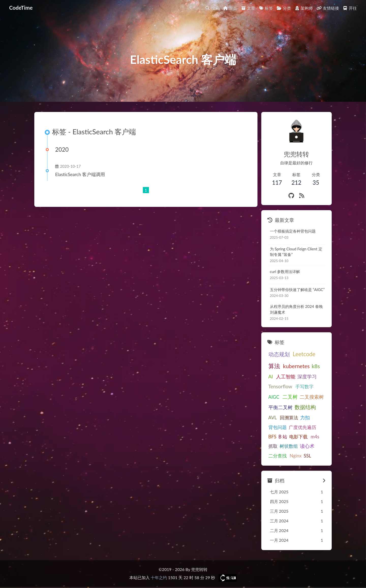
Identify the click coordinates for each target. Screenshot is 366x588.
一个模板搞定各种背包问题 (293, 231)
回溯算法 (289, 418)
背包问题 (278, 427)
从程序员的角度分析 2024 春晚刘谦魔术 (296, 309)
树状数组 (289, 446)
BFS (272, 437)
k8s (316, 366)
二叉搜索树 (312, 397)
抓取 (273, 446)
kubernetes (296, 366)
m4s (315, 437)
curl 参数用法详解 (285, 271)
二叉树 (290, 397)
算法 (274, 366)
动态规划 (279, 354)
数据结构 (305, 407)
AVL (273, 418)
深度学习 (307, 376)
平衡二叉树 (280, 407)
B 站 (283, 437)
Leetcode (304, 354)
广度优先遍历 (302, 427)
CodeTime (21, 8)
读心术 (307, 446)
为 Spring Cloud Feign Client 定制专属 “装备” (296, 252)
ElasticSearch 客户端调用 (80, 174)
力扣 (305, 417)
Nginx (296, 456)
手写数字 (304, 386)
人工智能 (286, 376)
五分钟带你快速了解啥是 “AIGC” (297, 290)
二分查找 (278, 456)
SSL (307, 456)
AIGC (274, 397)
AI (271, 376)
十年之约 (159, 577)
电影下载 (298, 437)
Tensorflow (280, 386)
